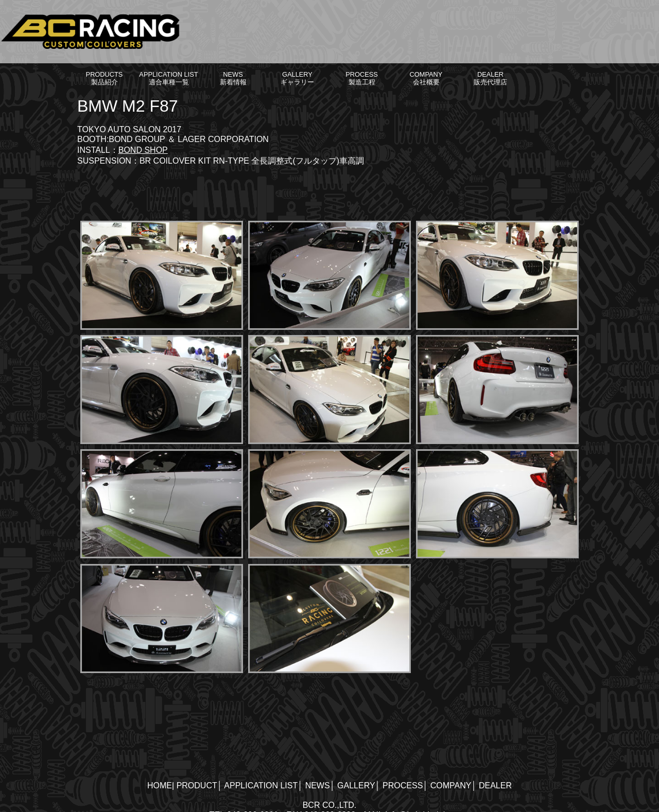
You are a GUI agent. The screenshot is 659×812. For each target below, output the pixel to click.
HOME (160, 785)
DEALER (495, 785)
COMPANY (451, 785)
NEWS (318, 785)
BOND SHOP (143, 150)
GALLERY (356, 785)
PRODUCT (197, 785)
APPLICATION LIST (261, 785)
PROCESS (403, 785)
